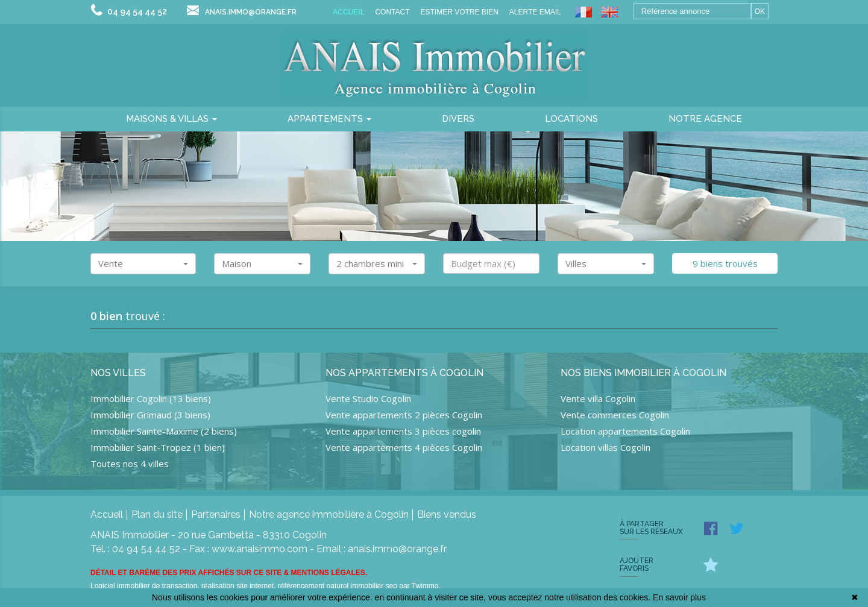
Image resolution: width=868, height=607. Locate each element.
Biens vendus (447, 514)
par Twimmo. (420, 586)
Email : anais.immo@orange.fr (382, 549)
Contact (392, 12)
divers (458, 119)
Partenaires (216, 514)
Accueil (348, 12)
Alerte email (535, 12)
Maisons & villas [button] (171, 119)
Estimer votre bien (459, 12)
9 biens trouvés (725, 263)
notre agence (705, 119)
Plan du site (157, 514)
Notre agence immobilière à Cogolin (329, 514)
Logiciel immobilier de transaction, (146, 586)
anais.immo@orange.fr (251, 12)
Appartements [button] (329, 119)
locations (571, 119)
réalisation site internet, (240, 586)
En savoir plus (679, 597)
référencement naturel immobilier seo (338, 586)
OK (760, 11)
